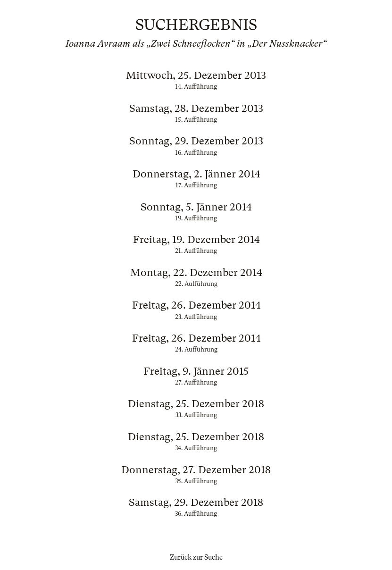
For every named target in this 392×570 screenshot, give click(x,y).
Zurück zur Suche (196, 557)
